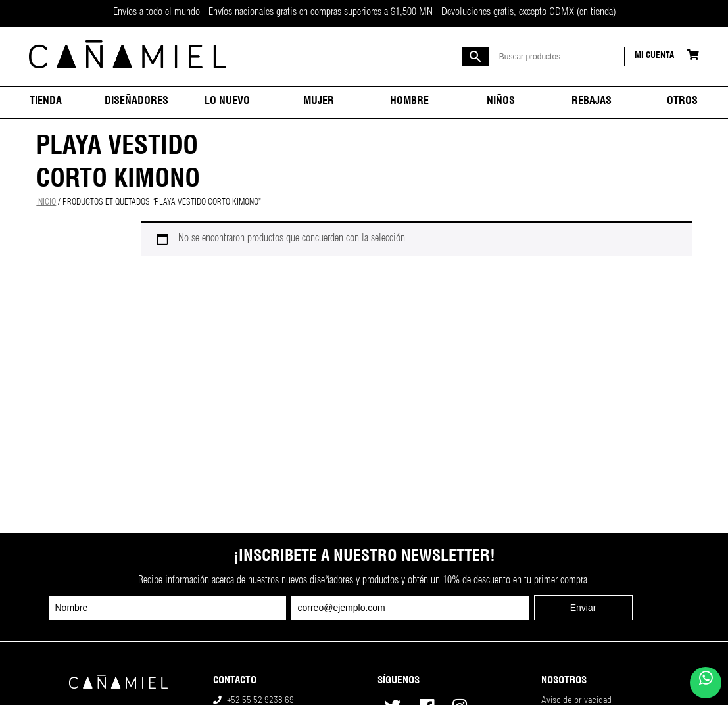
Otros (682, 102)
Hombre (409, 102)
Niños (501, 102)
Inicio (46, 203)
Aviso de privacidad (576, 700)
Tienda (46, 102)
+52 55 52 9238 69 (260, 700)
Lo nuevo (227, 102)
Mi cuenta (654, 56)
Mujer (319, 102)
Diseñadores (136, 102)
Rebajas (592, 102)
